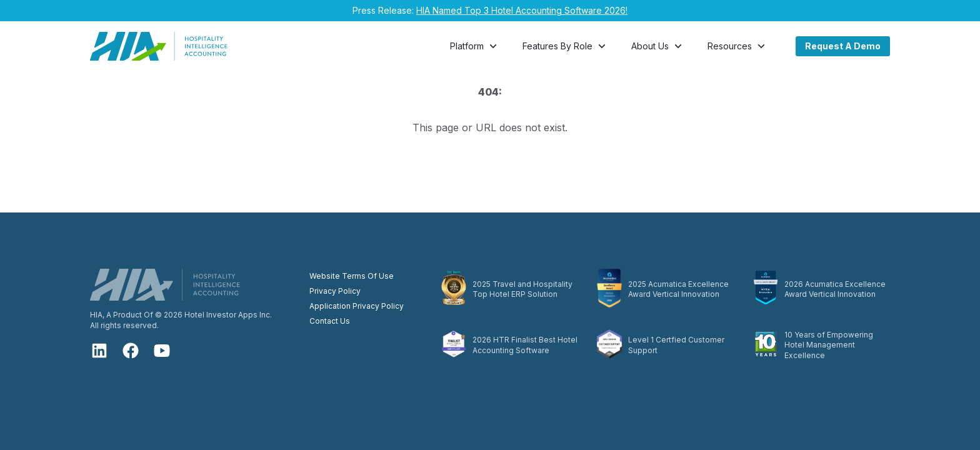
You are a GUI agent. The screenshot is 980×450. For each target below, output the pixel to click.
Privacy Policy (335, 291)
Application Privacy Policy (357, 306)
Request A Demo (843, 46)
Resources (737, 46)
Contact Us (330, 321)
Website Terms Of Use (352, 276)
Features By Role (565, 46)
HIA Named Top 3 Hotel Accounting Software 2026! (522, 10)
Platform (475, 46)
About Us (658, 46)
